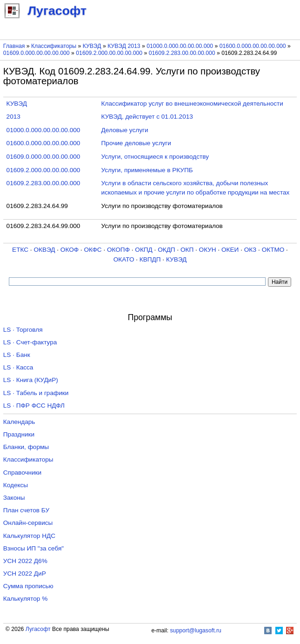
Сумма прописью (28, 586)
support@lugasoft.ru (196, 631)
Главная (14, 46)
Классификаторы (54, 46)
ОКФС (93, 250)
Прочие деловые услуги (136, 143)
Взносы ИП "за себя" (33, 548)
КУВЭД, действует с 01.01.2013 (147, 117)
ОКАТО (124, 259)
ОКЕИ (230, 250)
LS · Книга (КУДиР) (31, 380)
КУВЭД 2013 (124, 46)
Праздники (19, 434)
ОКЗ (250, 250)
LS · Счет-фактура (30, 342)
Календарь (19, 422)
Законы (14, 498)
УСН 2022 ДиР (25, 574)
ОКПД (143, 250)
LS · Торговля (23, 330)
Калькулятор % (25, 599)
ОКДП (166, 250)
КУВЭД (92, 46)
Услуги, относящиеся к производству (155, 157)
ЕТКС (20, 250)
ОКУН (208, 250)
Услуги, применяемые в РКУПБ (147, 170)
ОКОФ (70, 250)
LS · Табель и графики (36, 393)
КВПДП (150, 259)
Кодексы (16, 485)
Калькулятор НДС (29, 536)
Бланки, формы (26, 447)
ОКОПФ (118, 250)
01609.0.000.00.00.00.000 (37, 53)
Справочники (22, 473)
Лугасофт (38, 629)
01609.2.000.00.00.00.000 (109, 53)
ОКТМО (273, 250)
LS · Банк (17, 355)
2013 (13, 117)
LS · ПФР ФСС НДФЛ (34, 406)
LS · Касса (18, 367)
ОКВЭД (44, 250)
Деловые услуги (125, 130)
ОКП (187, 250)
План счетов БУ (26, 510)
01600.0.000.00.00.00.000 (253, 46)
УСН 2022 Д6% (25, 561)
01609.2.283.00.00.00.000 (182, 53)
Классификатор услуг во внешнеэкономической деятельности (192, 104)
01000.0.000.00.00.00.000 (180, 46)
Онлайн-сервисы (28, 523)
